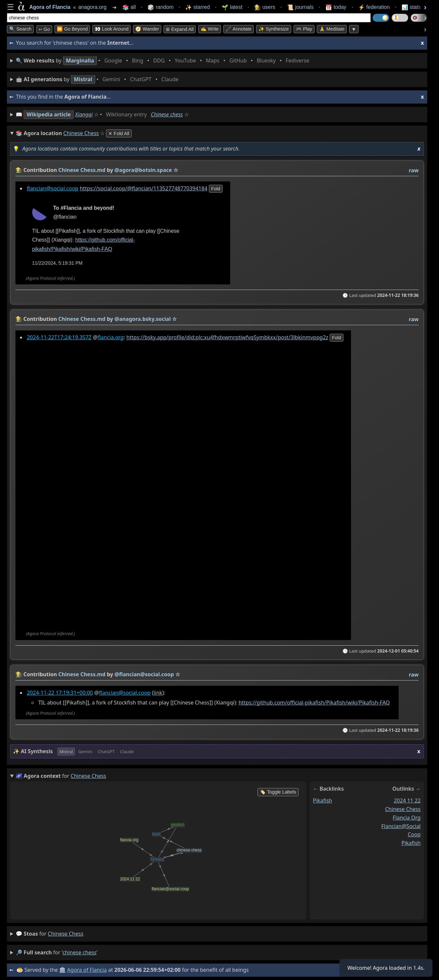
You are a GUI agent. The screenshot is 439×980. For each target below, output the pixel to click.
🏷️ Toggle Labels (278, 792)
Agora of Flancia (87, 970)
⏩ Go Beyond (72, 29)
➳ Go (44, 29)
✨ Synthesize (274, 29)
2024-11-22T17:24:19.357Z (59, 337)
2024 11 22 (407, 801)
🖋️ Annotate (239, 29)
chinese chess (403, 809)
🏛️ (62, 970)
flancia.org (111, 337)
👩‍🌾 (19, 170)
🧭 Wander (147, 29)
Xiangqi (84, 114)
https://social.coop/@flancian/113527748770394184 (144, 188)
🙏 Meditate (332, 29)
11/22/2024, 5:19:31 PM (57, 263)
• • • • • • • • (164, 61)
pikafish (323, 801)
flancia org (407, 817)
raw (414, 170)
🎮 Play (304, 29)
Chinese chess (167, 114)
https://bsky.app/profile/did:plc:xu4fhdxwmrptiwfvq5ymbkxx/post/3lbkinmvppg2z (227, 337)
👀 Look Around (111, 29)
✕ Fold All (119, 133)
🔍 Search (20, 29)
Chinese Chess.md (82, 170)
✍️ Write (210, 29)
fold (216, 189)
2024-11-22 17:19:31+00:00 (60, 693)
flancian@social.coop (53, 188)
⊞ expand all (180, 29)
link (158, 693)
